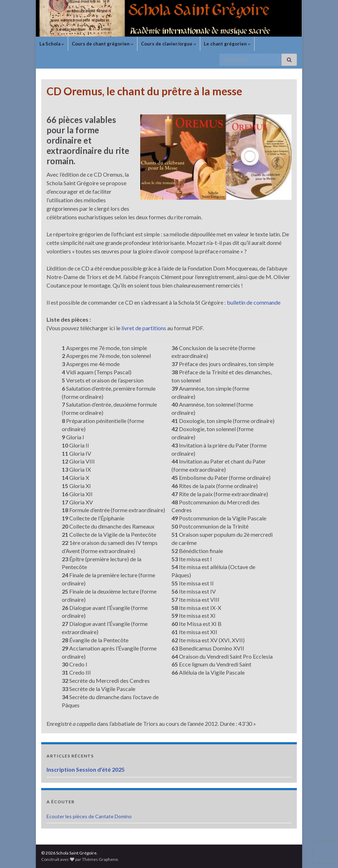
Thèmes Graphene (100, 859)
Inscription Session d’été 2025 (86, 769)
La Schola (52, 44)
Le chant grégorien (227, 44)
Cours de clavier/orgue (169, 44)
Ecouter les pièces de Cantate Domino (89, 816)
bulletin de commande (254, 302)
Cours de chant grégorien (103, 44)
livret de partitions (144, 328)
